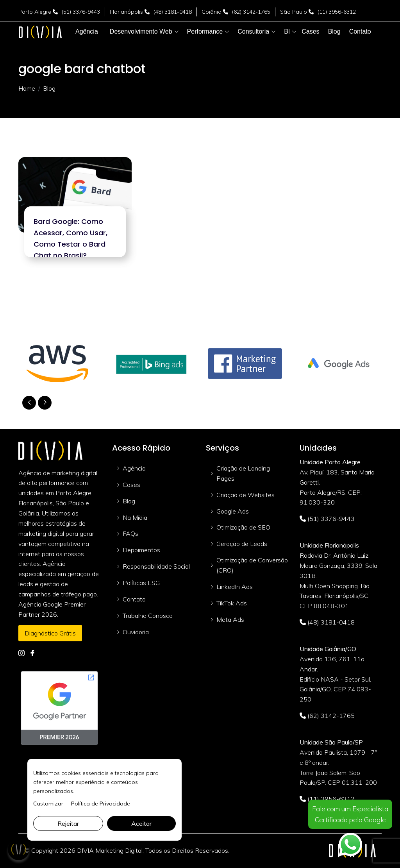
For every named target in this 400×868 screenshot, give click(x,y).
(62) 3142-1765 (251, 12)
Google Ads (233, 511)
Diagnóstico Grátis (50, 633)
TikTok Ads (232, 603)
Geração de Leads (242, 544)
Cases (131, 485)
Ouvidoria (136, 632)
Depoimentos (141, 550)
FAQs (130, 533)
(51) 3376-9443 (81, 12)
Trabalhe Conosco (148, 616)
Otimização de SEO (243, 527)
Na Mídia (135, 517)
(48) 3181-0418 (173, 12)
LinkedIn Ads (235, 587)
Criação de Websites (246, 495)
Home (27, 88)
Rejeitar (68, 823)
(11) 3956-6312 (337, 12)
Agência (134, 468)
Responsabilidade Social (156, 566)
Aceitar (141, 823)
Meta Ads (230, 619)
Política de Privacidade (101, 804)
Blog (129, 501)
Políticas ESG (141, 583)
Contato (134, 599)
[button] (141, 32)
